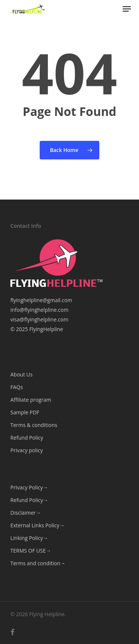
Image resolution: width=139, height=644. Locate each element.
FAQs (17, 387)
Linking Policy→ (29, 538)
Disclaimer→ (26, 513)
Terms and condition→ (38, 563)
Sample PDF (25, 412)
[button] (127, 9)
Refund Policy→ (29, 500)
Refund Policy (27, 438)
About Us (21, 374)
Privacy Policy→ (29, 487)
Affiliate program (31, 400)
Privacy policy (27, 450)
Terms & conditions (34, 425)
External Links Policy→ (37, 525)
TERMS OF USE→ (31, 551)
